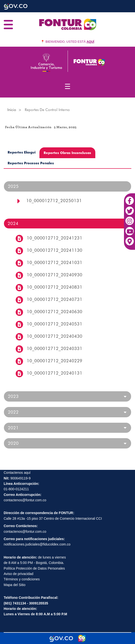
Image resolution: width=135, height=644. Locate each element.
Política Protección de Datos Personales (34, 568)
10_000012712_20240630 (55, 312)
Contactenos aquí (17, 473)
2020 (13, 443)
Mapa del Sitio (15, 585)
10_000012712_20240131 (55, 373)
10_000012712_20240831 (55, 287)
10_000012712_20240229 (55, 361)
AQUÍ (90, 42)
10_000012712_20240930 (55, 275)
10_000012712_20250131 (54, 201)
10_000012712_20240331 (55, 348)
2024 (13, 223)
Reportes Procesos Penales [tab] (31, 163)
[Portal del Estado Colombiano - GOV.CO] (61, 638)
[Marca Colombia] (82, 638)
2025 (13, 186)
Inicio (12, 110)
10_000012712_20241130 (55, 250)
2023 (13, 396)
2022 (13, 412)
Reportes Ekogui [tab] (22, 152)
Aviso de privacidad (18, 574)
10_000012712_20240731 (55, 299)
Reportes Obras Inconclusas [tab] (67, 153)
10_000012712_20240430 (55, 336)
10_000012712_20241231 (55, 238)
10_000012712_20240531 (55, 324)
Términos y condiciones (22, 579)
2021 (13, 428)
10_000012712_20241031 (55, 262)
